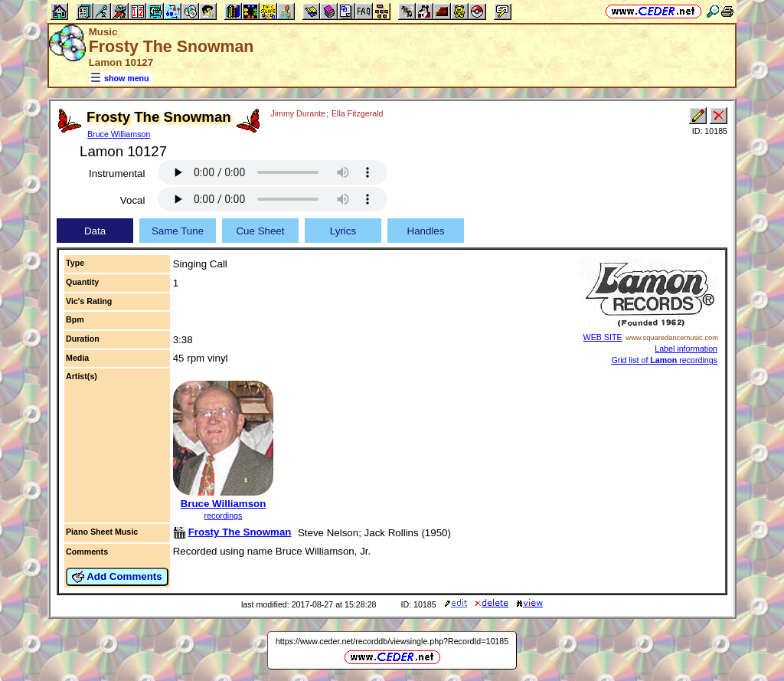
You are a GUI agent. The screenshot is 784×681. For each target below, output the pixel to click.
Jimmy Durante (298, 113)
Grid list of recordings (664, 360)
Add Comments (117, 577)
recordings (224, 516)
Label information (686, 349)
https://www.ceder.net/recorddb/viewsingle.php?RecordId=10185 (392, 641)
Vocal (133, 200)
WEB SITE (603, 337)
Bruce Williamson (119, 134)
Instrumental (117, 174)
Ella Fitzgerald (358, 113)
